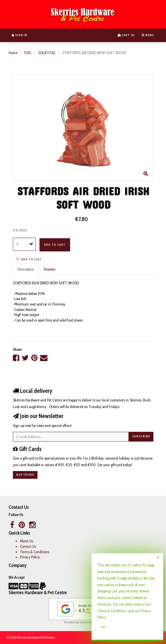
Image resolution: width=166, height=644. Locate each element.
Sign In (19, 35)
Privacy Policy (30, 557)
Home (13, 53)
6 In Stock (20, 230)
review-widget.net (91, 622)
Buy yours (25, 475)
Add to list (29, 259)
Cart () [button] (126, 35)
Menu (148, 35)
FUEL (28, 53)
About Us (27, 541)
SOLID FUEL (47, 53)
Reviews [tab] (50, 269)
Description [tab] (26, 269)
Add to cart (55, 245)
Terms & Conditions (35, 552)
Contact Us (28, 546)
